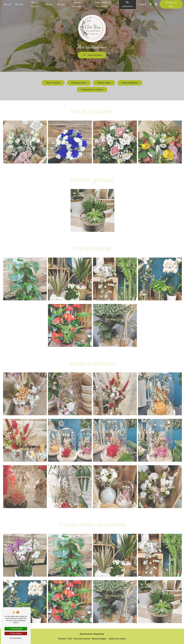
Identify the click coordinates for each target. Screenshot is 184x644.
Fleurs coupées (53, 81)
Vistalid (63, 639)
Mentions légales (99, 639)
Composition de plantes (92, 90)
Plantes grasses (79, 74)
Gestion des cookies (117, 639)
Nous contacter (92, 55)
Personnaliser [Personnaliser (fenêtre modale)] (16, 638)
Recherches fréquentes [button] (92, 634)
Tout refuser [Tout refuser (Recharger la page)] (16, 633)
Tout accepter (16, 629)
